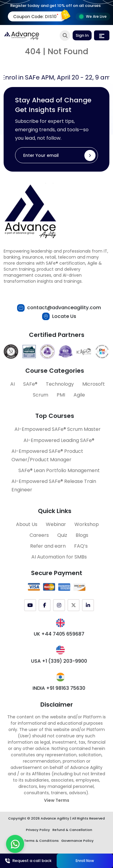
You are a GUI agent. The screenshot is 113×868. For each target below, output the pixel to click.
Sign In (82, 35)
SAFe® (30, 384)
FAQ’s (81, 546)
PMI (61, 395)
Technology (60, 384)
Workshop (87, 524)
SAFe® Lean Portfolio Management (59, 470)
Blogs (82, 535)
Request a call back (28, 861)
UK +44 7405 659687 (59, 634)
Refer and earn (48, 546)
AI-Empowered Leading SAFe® (59, 440)
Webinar (56, 524)
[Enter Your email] (56, 155)
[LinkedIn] (88, 605)
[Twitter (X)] (74, 605)
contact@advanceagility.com (64, 308)
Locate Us (64, 316)
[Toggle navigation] (102, 35)
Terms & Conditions (41, 841)
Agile (79, 395)
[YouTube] (30, 605)
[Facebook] (45, 605)
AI (13, 384)
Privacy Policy (38, 830)
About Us (27, 524)
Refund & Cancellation (72, 830)
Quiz (62, 535)
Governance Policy (77, 841)
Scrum (41, 395)
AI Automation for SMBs (59, 557)
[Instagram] (59, 605)
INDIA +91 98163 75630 (59, 688)
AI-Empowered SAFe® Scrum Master (58, 429)
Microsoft (94, 384)
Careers (39, 535)
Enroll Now (85, 861)
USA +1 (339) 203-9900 (59, 661)
